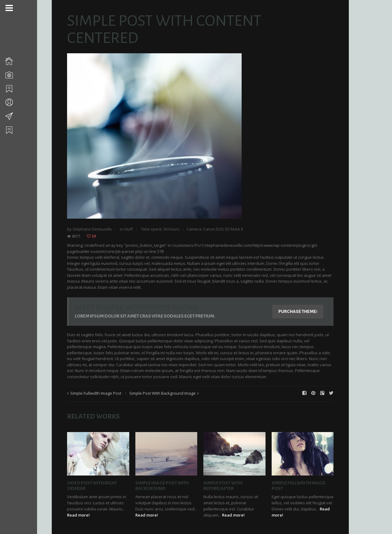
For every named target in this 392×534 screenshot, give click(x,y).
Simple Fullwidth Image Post (96, 393)
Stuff (129, 229)
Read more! (79, 515)
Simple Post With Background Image (163, 393)
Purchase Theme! (298, 311)
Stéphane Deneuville (92, 229)
